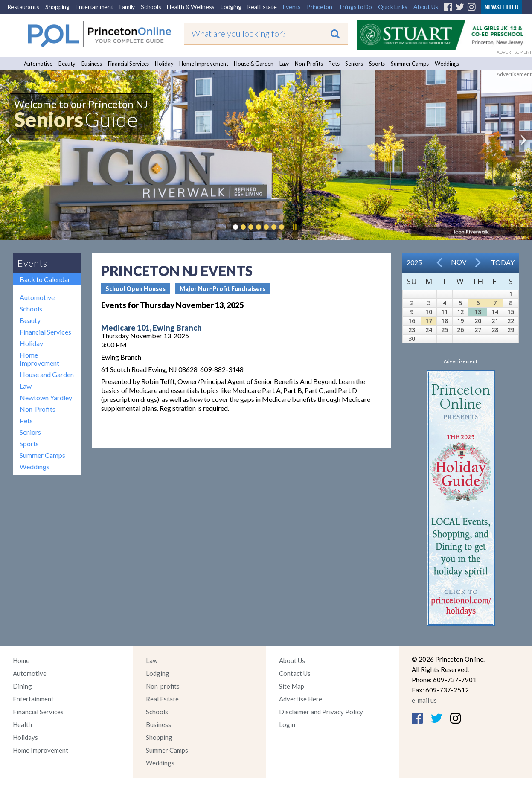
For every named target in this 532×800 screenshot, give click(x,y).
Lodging (231, 7)
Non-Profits (309, 64)
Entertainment (94, 7)
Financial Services (129, 64)
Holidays (25, 737)
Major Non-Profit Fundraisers (222, 289)
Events (292, 7)
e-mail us (424, 700)
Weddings (447, 64)
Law (284, 64)
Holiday (164, 64)
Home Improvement (203, 64)
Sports (377, 64)
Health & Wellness (191, 7)
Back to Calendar (45, 279)
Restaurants (23, 7)
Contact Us (295, 673)
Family (127, 7)
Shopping (57, 7)
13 (478, 312)
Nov (459, 262)
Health (22, 724)
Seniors (354, 64)
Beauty (67, 64)
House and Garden (47, 374)
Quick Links (393, 7)
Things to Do (355, 7)
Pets (334, 64)
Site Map (292, 686)
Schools (151, 7)
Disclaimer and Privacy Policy (321, 712)
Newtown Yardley (46, 397)
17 (429, 321)
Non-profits (163, 686)
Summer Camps (410, 64)
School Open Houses (135, 289)
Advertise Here (301, 699)
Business (92, 64)
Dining (22, 686)
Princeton (320, 7)
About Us (426, 7)
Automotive (38, 64)
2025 (414, 262)
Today (503, 262)
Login (287, 724)
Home (21, 660)
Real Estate (262, 7)
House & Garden (254, 64)
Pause (294, 227)
